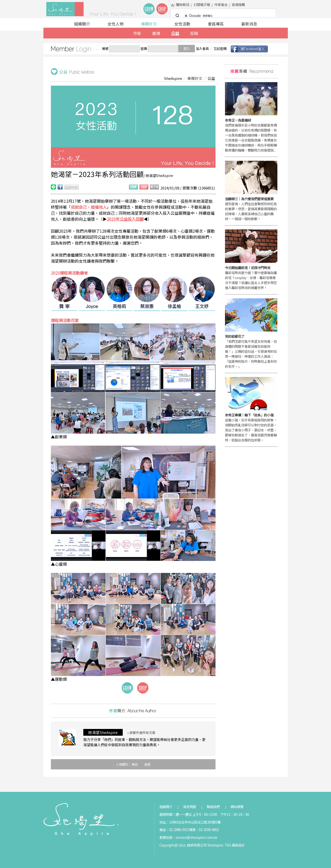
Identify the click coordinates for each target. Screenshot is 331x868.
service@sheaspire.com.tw (196, 837)
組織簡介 (82, 24)
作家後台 (221, 5)
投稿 (194, 33)
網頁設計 (238, 845)
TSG (228, 845)
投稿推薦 (238, 5)
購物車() (183, 5)
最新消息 (249, 24)
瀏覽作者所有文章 (142, 733)
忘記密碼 (220, 49)
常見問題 (190, 807)
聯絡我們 (213, 807)
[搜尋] (223, 16)
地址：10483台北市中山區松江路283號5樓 (190, 822)
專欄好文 (149, 24)
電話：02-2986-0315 (174, 830)
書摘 (156, 33)
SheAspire (173, 78)
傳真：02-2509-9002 (204, 830)
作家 (137, 33)
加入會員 (202, 49)
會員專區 (216, 24)
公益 (175, 33)
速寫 (147, 764)
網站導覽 (237, 807)
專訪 (135, 764)
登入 (187, 49)
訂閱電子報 (202, 5)
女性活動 (182, 24)
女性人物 (115, 24)
